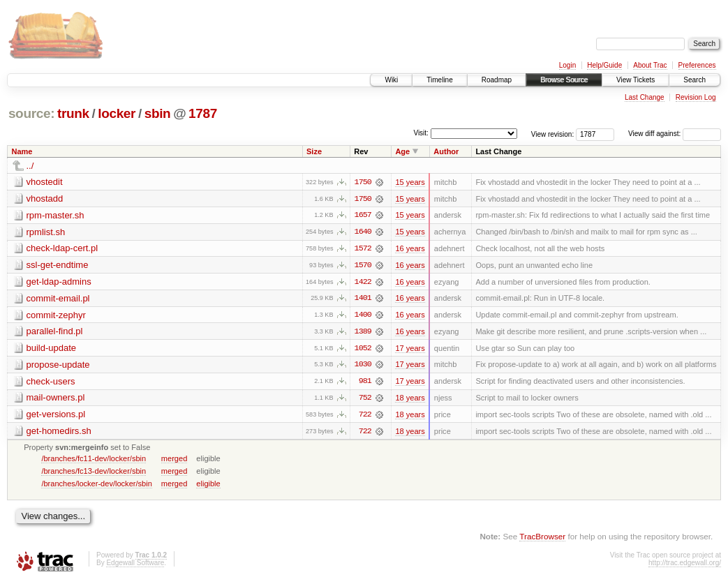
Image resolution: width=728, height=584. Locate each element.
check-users (51, 383)
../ (30, 166)
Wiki (391, 80)
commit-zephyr (56, 316)
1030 (363, 366)
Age (402, 151)
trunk (73, 113)
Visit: (421, 133)
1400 (363, 316)
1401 (363, 299)
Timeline (439, 80)
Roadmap (497, 80)
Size (314, 151)
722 (365, 417)
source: (31, 113)
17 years (410, 350)
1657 (363, 216)
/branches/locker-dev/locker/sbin (96, 486)
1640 (363, 232)
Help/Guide (604, 65)
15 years (410, 182)
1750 (363, 182)
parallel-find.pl (55, 332)
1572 (363, 249)
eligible (208, 486)
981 (365, 383)
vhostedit (45, 182)
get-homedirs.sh (59, 433)
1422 (363, 283)
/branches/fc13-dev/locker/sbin (94, 473)
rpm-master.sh (55, 215)
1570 (363, 266)
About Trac (650, 65)
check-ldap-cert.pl (62, 249)
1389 (363, 333)
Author (446, 151)
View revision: (553, 134)
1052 (363, 350)
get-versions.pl (56, 416)
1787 (203, 113)
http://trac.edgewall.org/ (685, 565)
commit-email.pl (58, 299)
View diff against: (675, 134)
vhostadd (45, 199)
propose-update (58, 366)
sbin (158, 113)
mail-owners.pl (56, 399)
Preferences (697, 65)
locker (117, 113)
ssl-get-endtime (58, 265)
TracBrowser (542, 539)
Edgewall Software (135, 565)
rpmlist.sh (46, 232)
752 (365, 400)
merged (174, 461)
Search (694, 80)
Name (22, 151)
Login (567, 65)
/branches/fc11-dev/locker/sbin (94, 461)
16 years (410, 249)
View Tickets (636, 80)
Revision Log (696, 97)
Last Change (645, 97)
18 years (410, 400)
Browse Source (564, 80)
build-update (52, 349)
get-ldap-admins (59, 282)
